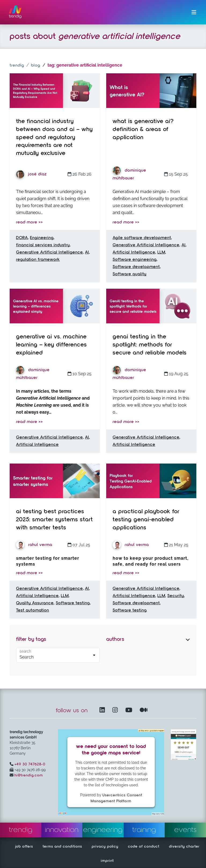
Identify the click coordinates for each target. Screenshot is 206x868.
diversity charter (184, 847)
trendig (17, 66)
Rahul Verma (34, 545)
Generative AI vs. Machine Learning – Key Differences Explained (51, 345)
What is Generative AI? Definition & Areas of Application (143, 129)
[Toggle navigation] (194, 12)
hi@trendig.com (29, 775)
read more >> (30, 222)
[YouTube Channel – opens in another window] (130, 710)
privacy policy (105, 847)
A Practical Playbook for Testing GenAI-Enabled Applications (146, 520)
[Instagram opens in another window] (116, 710)
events (185, 830)
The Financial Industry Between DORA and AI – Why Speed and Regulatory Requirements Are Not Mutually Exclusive (54, 137)
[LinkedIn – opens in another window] (103, 710)
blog (36, 66)
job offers (24, 847)
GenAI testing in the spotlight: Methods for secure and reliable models (150, 345)
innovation (62, 830)
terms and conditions (62, 847)
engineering (103, 830)
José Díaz (31, 174)
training (144, 830)
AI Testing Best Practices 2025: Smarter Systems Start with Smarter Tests (54, 520)
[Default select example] (58, 655)
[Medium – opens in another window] (144, 710)
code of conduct (144, 847)
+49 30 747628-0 (30, 764)
